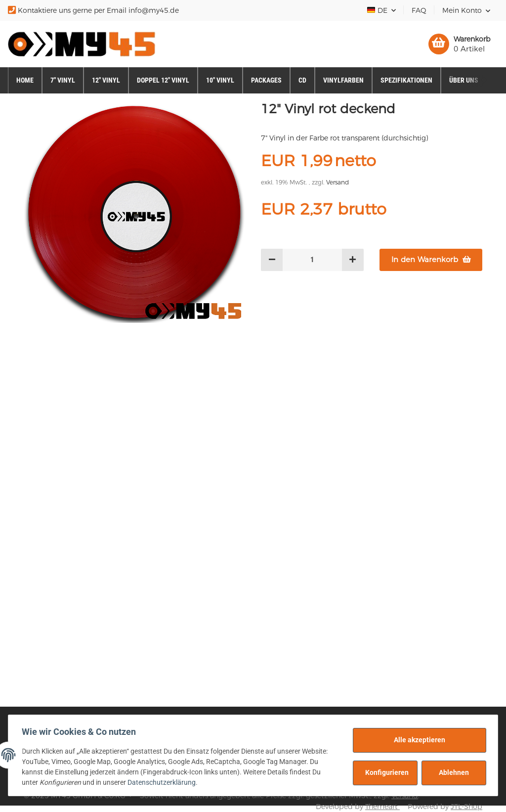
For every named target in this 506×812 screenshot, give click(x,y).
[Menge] (312, 260)
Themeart (382, 807)
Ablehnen (451, 772)
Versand (337, 182)
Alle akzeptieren (417, 740)
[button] (466, 10)
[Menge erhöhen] (353, 260)
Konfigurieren (384, 772)
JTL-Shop (466, 807)
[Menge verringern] (272, 260)
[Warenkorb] (459, 44)
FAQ (419, 10)
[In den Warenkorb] (431, 260)
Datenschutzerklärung (164, 782)
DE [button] (378, 10)
